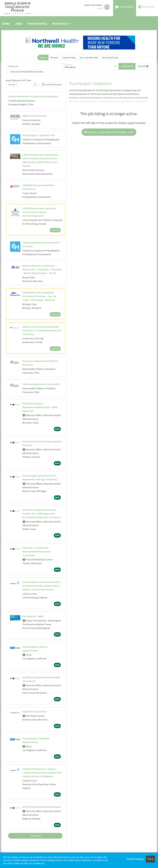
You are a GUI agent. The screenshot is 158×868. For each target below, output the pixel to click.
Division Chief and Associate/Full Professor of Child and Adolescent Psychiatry (42, 330)
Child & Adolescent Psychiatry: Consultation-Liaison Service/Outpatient (39, 212)
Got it (150, 859)
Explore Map (69, 58)
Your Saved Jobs (110, 58)
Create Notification (52, 84)
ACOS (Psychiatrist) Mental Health (42, 807)
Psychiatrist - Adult (33, 616)
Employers (146, 7)
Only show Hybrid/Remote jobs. (27, 72)
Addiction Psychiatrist (35, 116)
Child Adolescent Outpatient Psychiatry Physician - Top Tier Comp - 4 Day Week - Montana (39, 296)
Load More (35, 836)
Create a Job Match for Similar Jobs (109, 132)
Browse (54, 58)
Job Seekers (125, 7)
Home (6, 24)
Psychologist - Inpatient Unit (39, 135)
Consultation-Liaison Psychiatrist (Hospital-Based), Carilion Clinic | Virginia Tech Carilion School (41, 586)
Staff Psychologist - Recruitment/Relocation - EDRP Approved (40, 407)
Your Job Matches (89, 58)
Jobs (19, 24)
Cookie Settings (135, 859)
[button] (143, 66)
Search (43, 58)
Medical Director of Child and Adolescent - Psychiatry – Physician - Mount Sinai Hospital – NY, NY (42, 269)
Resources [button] (60, 24)
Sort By (12, 84)
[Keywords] (35, 66)
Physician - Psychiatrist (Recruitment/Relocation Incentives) (37, 551)
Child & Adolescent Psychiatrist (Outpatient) (33, 96)
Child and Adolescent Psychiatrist (41, 384)
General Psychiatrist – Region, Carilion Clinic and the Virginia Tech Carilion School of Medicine (42, 773)
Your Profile (37, 24)
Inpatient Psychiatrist (35, 712)
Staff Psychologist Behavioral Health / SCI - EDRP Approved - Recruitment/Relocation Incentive (42, 514)
